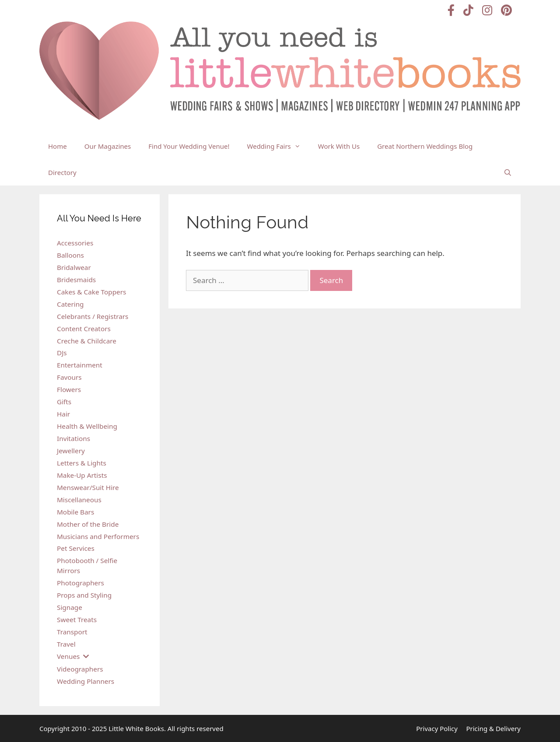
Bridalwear (74, 267)
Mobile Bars (75, 512)
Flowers (69, 389)
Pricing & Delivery (493, 728)
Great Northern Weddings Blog (425, 146)
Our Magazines (108, 146)
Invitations (73, 438)
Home (58, 146)
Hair (63, 414)
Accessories (75, 243)
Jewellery (71, 451)
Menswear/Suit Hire (88, 487)
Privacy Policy (437, 728)
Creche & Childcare (87, 341)
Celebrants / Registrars (93, 316)
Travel (66, 644)
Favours (69, 377)
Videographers (80, 669)
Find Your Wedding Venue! (189, 146)
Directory (62, 172)
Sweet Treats (77, 619)
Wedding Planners (86, 681)
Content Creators (84, 329)
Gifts (64, 402)
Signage (70, 607)
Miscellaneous (79, 500)
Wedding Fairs (278, 146)
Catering (70, 304)
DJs (62, 353)
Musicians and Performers (98, 536)
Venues (68, 656)
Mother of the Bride (88, 524)
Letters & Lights (82, 463)
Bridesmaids (76, 280)
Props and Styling (84, 595)
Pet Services (76, 548)
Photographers (80, 583)
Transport (72, 632)
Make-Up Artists (82, 475)
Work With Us (339, 146)
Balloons (70, 255)
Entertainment (80, 365)
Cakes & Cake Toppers (91, 292)
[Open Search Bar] (508, 172)
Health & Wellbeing (87, 426)
